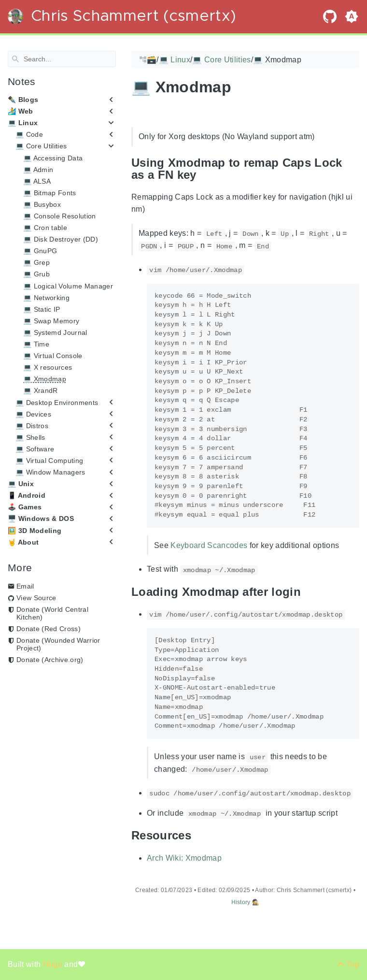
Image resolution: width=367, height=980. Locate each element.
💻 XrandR (41, 390)
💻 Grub (36, 274)
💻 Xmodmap (45, 379)
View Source (36, 598)
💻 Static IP (42, 309)
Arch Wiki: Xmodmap (184, 857)
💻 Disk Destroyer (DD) (61, 239)
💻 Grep (36, 262)
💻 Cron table (45, 228)
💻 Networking (46, 297)
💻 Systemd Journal (55, 332)
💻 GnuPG (40, 251)
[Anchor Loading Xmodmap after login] (308, 592)
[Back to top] (348, 964)
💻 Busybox (42, 204)
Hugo (54, 964)
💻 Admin (38, 169)
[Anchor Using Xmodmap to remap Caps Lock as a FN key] (352, 168)
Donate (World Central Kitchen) (52, 613)
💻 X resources (48, 367)
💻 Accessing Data (53, 158)
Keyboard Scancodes (209, 545)
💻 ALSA (37, 181)
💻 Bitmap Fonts (50, 193)
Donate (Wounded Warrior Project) (58, 644)
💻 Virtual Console (53, 356)
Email (25, 586)
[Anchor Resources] (198, 835)
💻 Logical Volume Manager (68, 286)
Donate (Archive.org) (50, 660)
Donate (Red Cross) (49, 629)
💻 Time (36, 344)
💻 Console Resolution (60, 216)
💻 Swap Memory (51, 321)
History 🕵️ (246, 902)
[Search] (62, 59)
